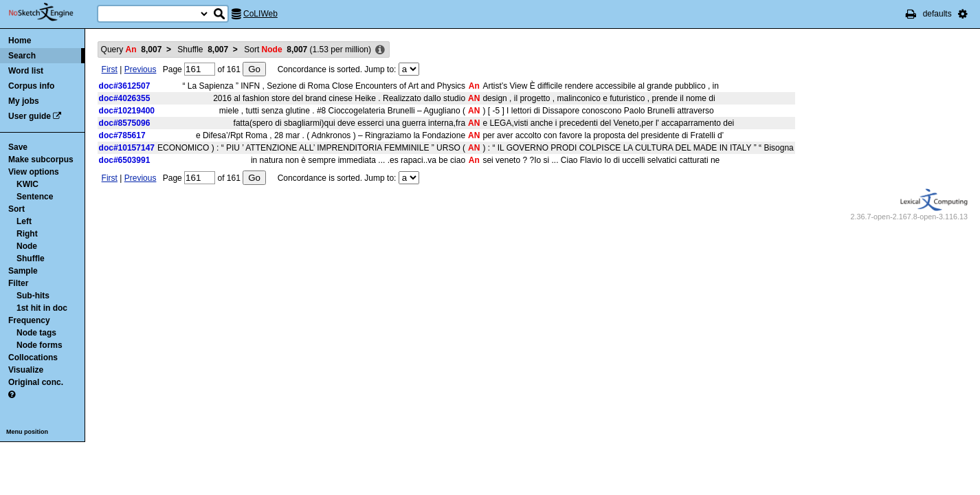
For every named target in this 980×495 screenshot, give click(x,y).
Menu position (27, 432)
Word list (26, 71)
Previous (141, 69)
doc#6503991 (125, 160)
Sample (23, 271)
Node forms (40, 345)
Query (132, 49)
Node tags (36, 333)
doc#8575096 (125, 123)
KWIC (27, 184)
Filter (18, 283)
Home (20, 41)
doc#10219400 (127, 111)
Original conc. (36, 382)
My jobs (24, 101)
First (110, 69)
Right (27, 234)
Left (24, 221)
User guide (30, 116)
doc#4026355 (125, 98)
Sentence (35, 197)
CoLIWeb (260, 14)
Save (18, 147)
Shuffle (31, 258)
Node (27, 246)
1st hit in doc (42, 308)
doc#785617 (122, 135)
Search (22, 56)
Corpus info (31, 86)
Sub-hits (33, 296)
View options (34, 172)
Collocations (33, 357)
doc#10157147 (127, 148)
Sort (16, 209)
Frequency (29, 320)
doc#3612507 (125, 86)
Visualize (26, 370)
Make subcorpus (41, 159)
